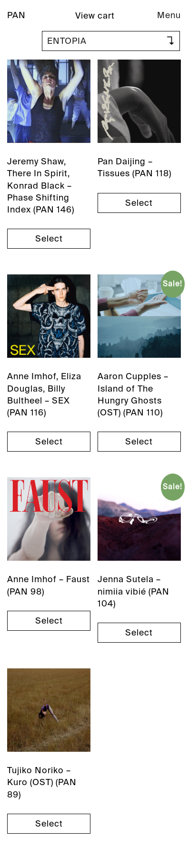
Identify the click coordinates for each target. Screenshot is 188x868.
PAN (16, 15)
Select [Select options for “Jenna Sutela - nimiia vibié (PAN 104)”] (139, 633)
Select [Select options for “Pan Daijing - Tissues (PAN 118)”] (139, 203)
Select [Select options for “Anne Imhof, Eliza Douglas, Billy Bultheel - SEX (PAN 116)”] (49, 442)
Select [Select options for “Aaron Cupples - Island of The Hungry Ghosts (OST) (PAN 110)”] (139, 442)
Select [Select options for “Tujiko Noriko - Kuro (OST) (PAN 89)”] (49, 824)
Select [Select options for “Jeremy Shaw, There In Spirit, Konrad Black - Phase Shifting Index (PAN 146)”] (49, 239)
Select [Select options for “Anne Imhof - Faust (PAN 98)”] (49, 621)
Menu (169, 15)
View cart (95, 16)
